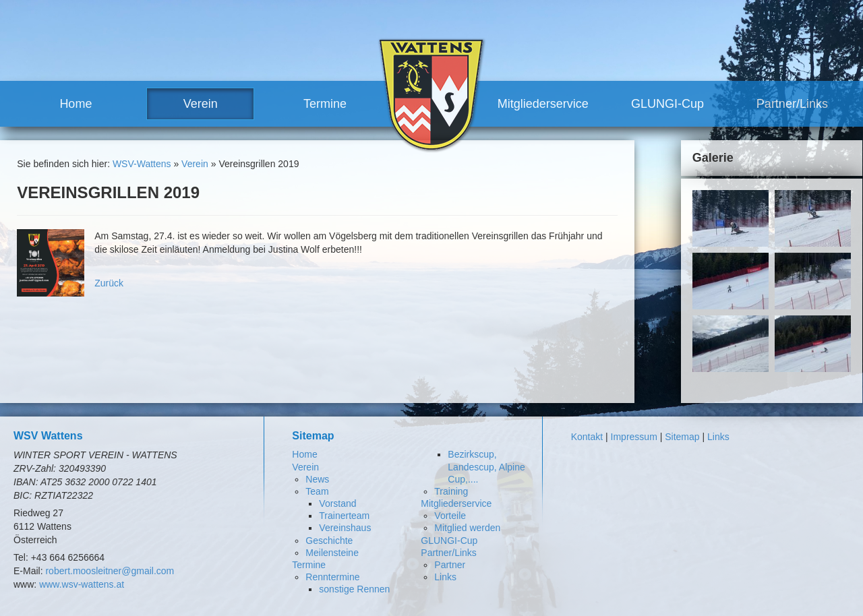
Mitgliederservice (543, 104)
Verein (201, 104)
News (317, 479)
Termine (325, 104)
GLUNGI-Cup (667, 104)
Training (451, 491)
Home (76, 104)
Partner (450, 565)
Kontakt (587, 437)
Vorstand (337, 503)
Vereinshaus (345, 528)
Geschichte (329, 541)
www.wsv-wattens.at (82, 584)
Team (317, 491)
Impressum (634, 437)
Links (445, 577)
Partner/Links (792, 104)
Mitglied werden (467, 528)
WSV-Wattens (142, 164)
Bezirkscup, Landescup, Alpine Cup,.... (486, 466)
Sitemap (682, 437)
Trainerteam (344, 516)
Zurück (109, 283)
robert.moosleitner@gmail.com (110, 571)
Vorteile (450, 516)
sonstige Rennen (354, 589)
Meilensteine (332, 553)
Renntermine (332, 577)
